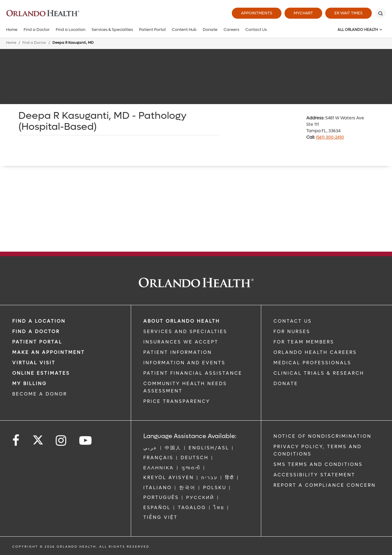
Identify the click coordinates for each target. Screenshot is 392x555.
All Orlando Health (358, 30)
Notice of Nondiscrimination (322, 436)
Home (12, 30)
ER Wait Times (349, 13)
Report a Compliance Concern (325, 485)
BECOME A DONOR (40, 394)
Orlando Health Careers (315, 352)
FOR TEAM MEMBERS (304, 342)
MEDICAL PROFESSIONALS (312, 363)
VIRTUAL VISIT (34, 363)
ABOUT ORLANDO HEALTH (182, 321)
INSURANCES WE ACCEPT (181, 342)
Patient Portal (152, 30)
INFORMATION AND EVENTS (184, 363)
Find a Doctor (37, 30)
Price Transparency (177, 401)
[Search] (380, 13)
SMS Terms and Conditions (318, 464)
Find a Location (71, 30)
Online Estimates (41, 373)
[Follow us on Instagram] (61, 441)
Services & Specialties (112, 30)
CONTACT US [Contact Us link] (293, 321)
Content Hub (184, 30)
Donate (210, 30)
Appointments (257, 13)
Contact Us (256, 30)
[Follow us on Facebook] (16, 441)
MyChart (303, 13)
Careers (231, 30)
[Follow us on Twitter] (38, 438)
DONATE (286, 384)
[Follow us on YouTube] (86, 441)
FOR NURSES (292, 332)
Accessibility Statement (314, 475)
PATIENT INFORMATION (178, 352)
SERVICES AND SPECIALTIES (185, 332)
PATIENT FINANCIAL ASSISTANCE (193, 373)
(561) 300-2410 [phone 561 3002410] (330, 137)
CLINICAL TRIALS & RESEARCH (319, 373)
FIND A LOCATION (39, 321)
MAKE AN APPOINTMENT (49, 352)
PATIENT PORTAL (37, 342)
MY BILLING (30, 384)
